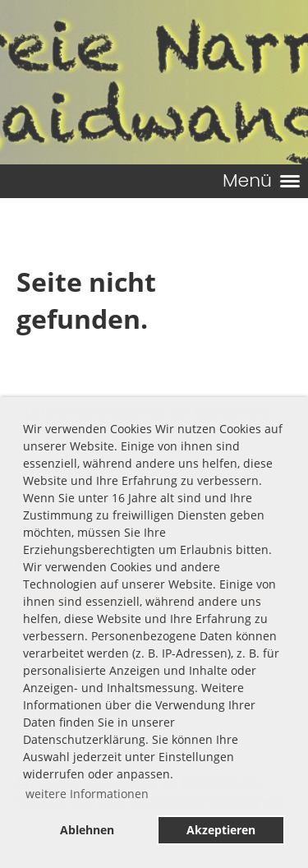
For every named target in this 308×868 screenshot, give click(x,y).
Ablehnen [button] (87, 830)
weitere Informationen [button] (87, 794)
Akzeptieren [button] (221, 830)
